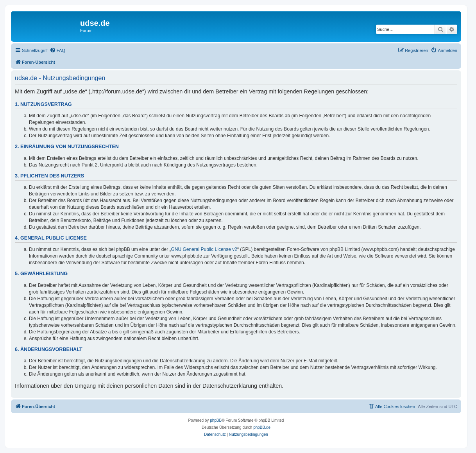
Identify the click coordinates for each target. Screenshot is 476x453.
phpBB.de (262, 427)
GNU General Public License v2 (204, 249)
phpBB (216, 420)
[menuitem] (57, 50)
